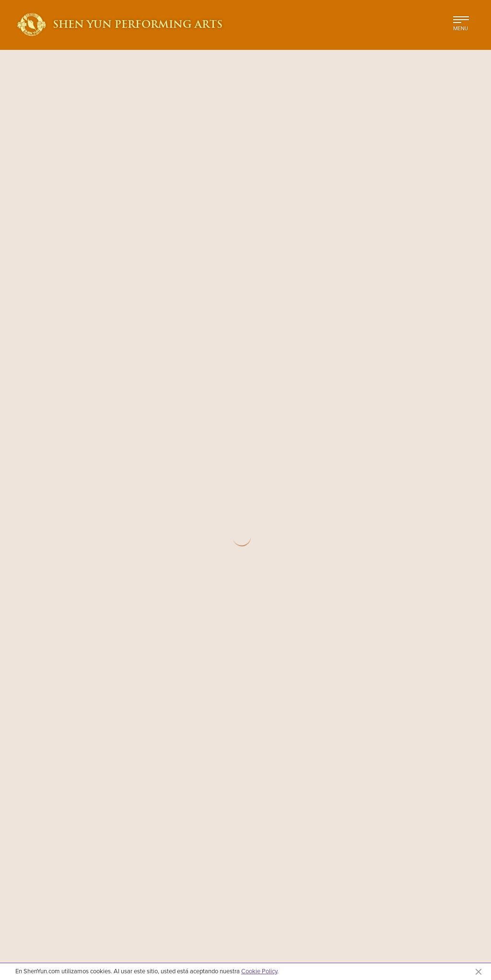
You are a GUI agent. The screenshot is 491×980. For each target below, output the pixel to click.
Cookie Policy (259, 971)
